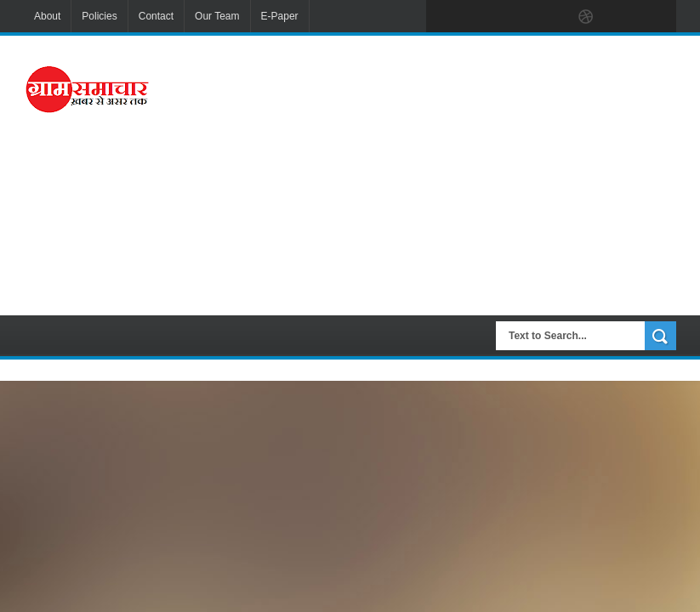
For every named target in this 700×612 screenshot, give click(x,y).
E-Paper (280, 16)
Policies (99, 16)
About (47, 16)
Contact (156, 16)
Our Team (217, 16)
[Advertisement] (451, 173)
